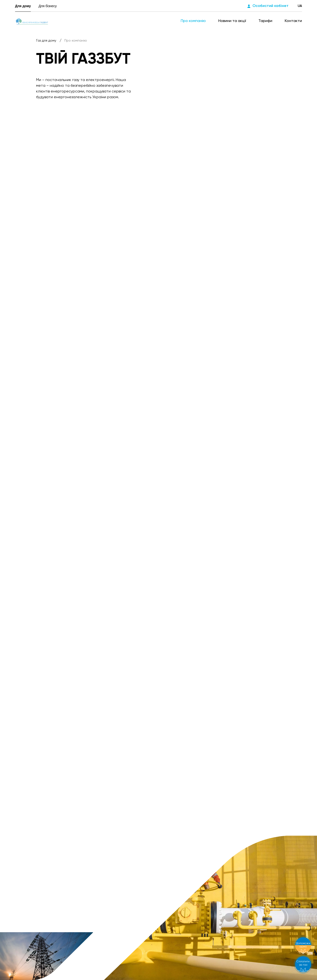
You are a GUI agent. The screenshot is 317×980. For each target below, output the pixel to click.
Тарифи (266, 21)
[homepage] (32, 21)
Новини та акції (233, 21)
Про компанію (194, 21)
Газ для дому (47, 41)
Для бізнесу (48, 6)
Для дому (23, 6)
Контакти (293, 21)
